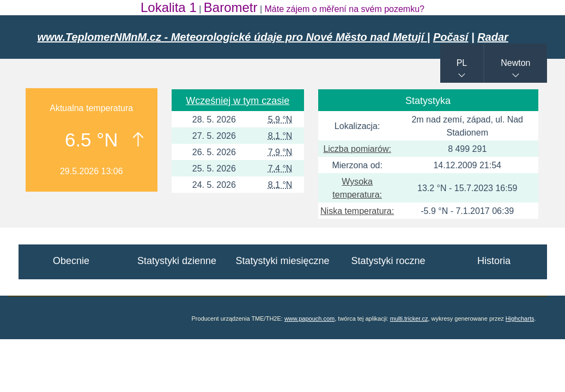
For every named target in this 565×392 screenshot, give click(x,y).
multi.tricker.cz (409, 318)
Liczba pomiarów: (357, 149)
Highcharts (520, 318)
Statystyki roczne (388, 261)
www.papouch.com (309, 318)
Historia (494, 261)
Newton (515, 63)
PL (462, 63)
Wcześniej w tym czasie (238, 101)
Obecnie (71, 261)
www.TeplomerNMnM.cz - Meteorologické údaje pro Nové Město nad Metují (232, 37)
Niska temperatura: (357, 211)
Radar (493, 37)
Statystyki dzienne (177, 261)
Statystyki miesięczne (282, 261)
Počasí (451, 37)
